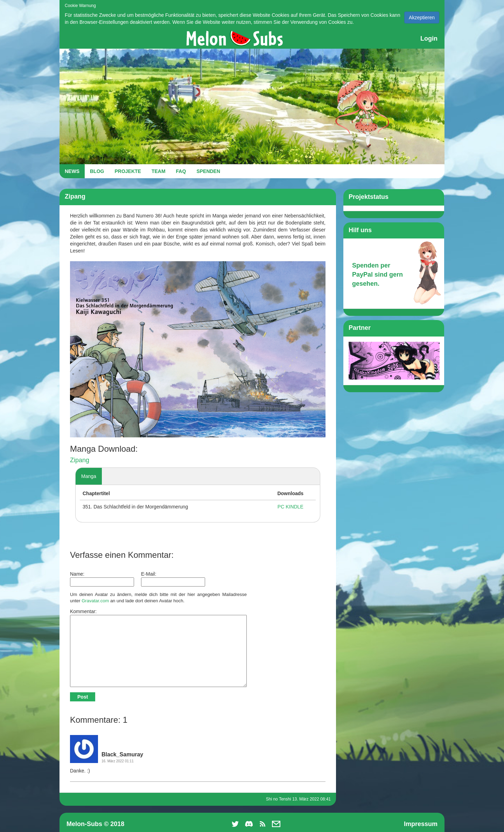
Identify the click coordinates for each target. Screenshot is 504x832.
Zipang (80, 460)
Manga (89, 476)
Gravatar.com (95, 601)
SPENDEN (208, 171)
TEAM (159, 171)
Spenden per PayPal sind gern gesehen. (377, 274)
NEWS (72, 171)
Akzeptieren (422, 18)
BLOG (97, 171)
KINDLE (295, 507)
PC (281, 507)
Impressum (421, 824)
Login (429, 39)
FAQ (181, 171)
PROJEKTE (128, 171)
